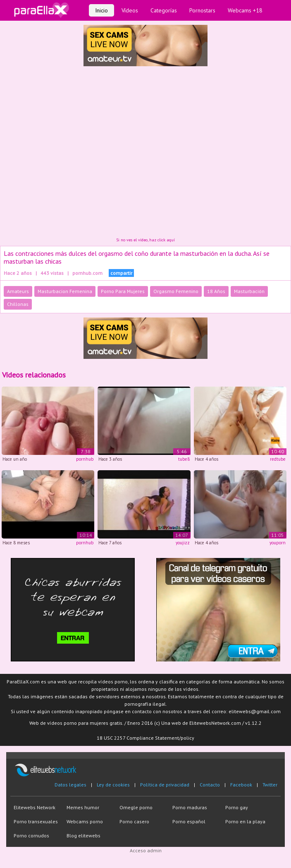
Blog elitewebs (83, 836)
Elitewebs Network (35, 807)
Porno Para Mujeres (123, 291)
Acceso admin (146, 850)
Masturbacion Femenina (65, 291)
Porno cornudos (31, 836)
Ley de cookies (113, 785)
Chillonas (18, 304)
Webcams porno (85, 821)
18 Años (216, 291)
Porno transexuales (36, 821)
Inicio (101, 10)
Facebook (241, 785)
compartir (121, 273)
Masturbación (249, 291)
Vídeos (130, 10)
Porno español (189, 821)
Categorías (164, 10)
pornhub (85, 459)
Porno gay (237, 807)
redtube (278, 459)
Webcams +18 (245, 10)
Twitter (270, 785)
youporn (278, 543)
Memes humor (83, 807)
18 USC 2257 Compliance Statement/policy (145, 738)
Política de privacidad (165, 785)
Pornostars (202, 10)
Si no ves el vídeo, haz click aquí (145, 240)
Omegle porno (136, 807)
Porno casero (134, 821)
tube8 (184, 459)
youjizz (183, 543)
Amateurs (18, 291)
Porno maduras (190, 807)
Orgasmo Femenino (176, 291)
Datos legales (70, 785)
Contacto (210, 785)
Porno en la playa (245, 821)
